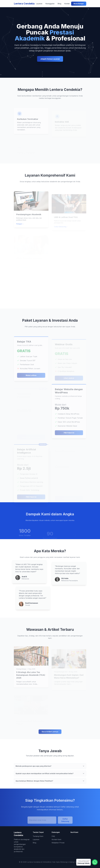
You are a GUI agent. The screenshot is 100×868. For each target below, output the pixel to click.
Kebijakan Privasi (58, 843)
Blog (59, 4)
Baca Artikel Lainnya (50, 738)
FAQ (53, 836)
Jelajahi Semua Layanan (50, 59)
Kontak (67, 4)
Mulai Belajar (79, 4)
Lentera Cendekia (24, 4)
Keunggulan (50, 4)
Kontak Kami (56, 839)
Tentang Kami (38, 836)
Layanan (39, 4)
